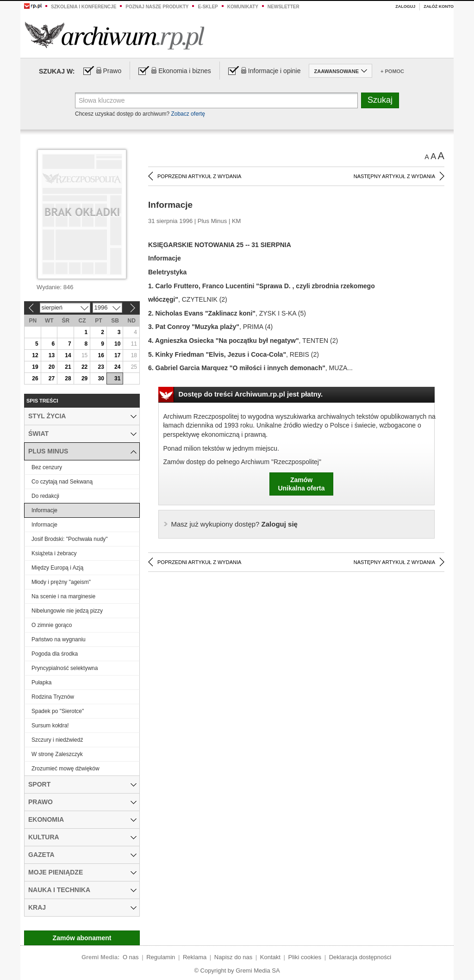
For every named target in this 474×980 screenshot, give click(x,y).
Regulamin (161, 957)
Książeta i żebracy (54, 553)
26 (35, 378)
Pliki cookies (305, 957)
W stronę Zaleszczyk (57, 754)
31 (117, 378)
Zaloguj (405, 6)
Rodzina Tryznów (53, 697)
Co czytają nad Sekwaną (62, 482)
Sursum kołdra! (50, 726)
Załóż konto (439, 6)
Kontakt (270, 957)
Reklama (195, 957)
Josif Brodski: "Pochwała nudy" (70, 539)
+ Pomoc (392, 71)
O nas (131, 957)
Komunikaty (243, 7)
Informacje (44, 510)
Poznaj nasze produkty (157, 7)
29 (84, 378)
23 (101, 367)
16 (101, 355)
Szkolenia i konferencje (84, 7)
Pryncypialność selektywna (65, 668)
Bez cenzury (47, 467)
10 (117, 344)
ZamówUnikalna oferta (301, 484)
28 (68, 378)
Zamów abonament (82, 938)
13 (52, 355)
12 (35, 355)
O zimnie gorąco (52, 625)
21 (68, 367)
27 (52, 378)
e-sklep (208, 7)
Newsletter (284, 7)
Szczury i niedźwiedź (57, 740)
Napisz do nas (233, 957)
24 (117, 367)
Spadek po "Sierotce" (58, 711)
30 (101, 378)
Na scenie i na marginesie (63, 596)
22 (84, 367)
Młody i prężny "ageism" (61, 582)
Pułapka (41, 682)
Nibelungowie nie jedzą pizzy (67, 611)
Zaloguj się (234, 524)
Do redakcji (45, 496)
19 (35, 367)
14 (68, 355)
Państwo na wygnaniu (59, 639)
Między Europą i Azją (57, 568)
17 (117, 355)
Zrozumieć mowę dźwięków (65, 769)
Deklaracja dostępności (360, 957)
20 (52, 367)
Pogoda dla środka (55, 654)
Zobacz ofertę (188, 114)
